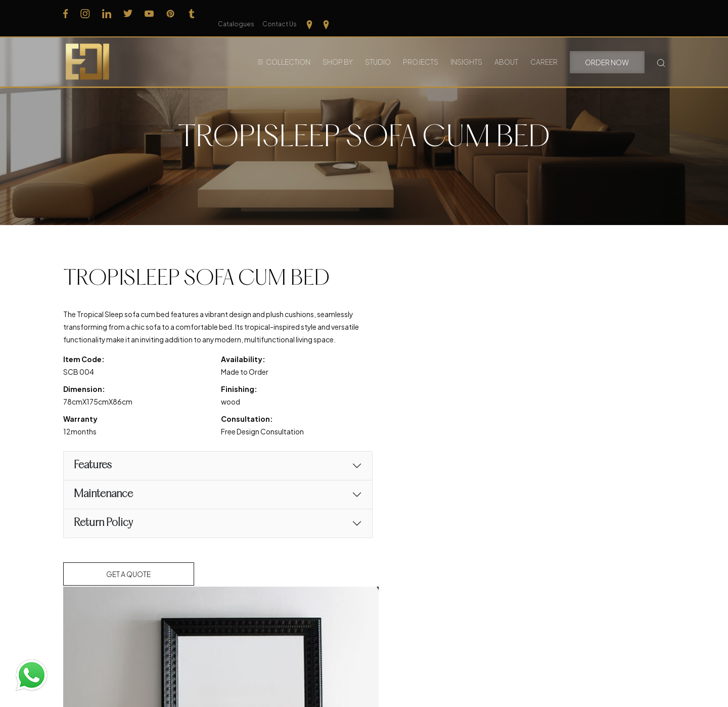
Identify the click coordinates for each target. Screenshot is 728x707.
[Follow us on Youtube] (149, 13)
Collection (288, 50)
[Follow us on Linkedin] (107, 13)
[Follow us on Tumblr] (192, 13)
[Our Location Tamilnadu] (644, 13)
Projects (421, 50)
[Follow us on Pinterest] (170, 13)
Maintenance (103, 509)
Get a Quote (129, 588)
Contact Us (614, 13)
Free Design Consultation (252, 446)
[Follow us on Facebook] (66, 13)
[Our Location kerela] (661, 13)
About (506, 50)
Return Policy (103, 537)
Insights (466, 50)
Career (544, 50)
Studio (378, 50)
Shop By (338, 50)
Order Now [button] (607, 51)
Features (93, 480)
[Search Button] (661, 50)
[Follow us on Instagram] (85, 13)
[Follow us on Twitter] (128, 13)
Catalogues (570, 13)
